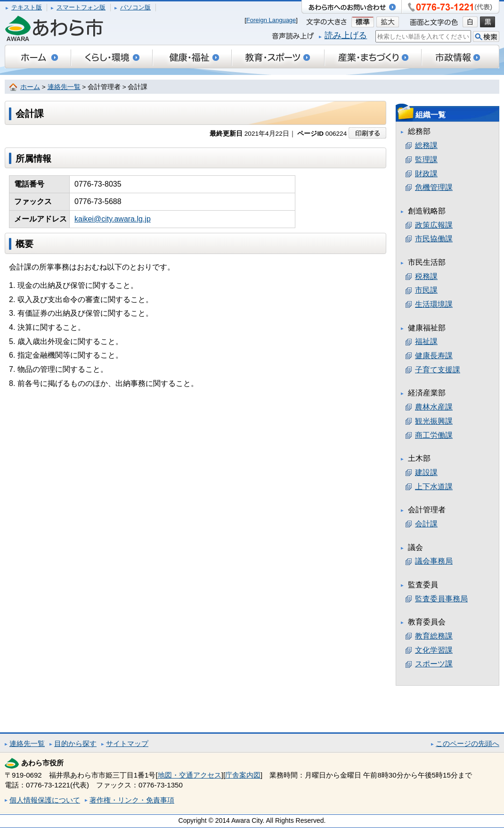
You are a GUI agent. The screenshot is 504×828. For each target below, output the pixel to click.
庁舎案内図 (243, 775)
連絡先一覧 (64, 87)
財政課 (426, 174)
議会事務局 (434, 561)
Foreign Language (271, 20)
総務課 (426, 145)
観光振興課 (434, 421)
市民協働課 (434, 239)
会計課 (426, 524)
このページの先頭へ (467, 743)
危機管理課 (434, 187)
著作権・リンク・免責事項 (132, 800)
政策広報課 (434, 225)
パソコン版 (135, 7)
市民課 (426, 290)
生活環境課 (434, 304)
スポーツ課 (434, 664)
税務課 (426, 276)
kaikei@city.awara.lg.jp (113, 219)
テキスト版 (27, 7)
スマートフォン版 (81, 7)
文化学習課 (434, 650)
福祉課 (426, 341)
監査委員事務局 (441, 599)
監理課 (426, 160)
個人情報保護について (45, 800)
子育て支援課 (438, 370)
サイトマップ (127, 743)
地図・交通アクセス (190, 775)
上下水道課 (434, 487)
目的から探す (75, 743)
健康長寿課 (434, 356)
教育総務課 (434, 636)
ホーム (30, 87)
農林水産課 (434, 407)
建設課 (426, 472)
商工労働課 (434, 435)
